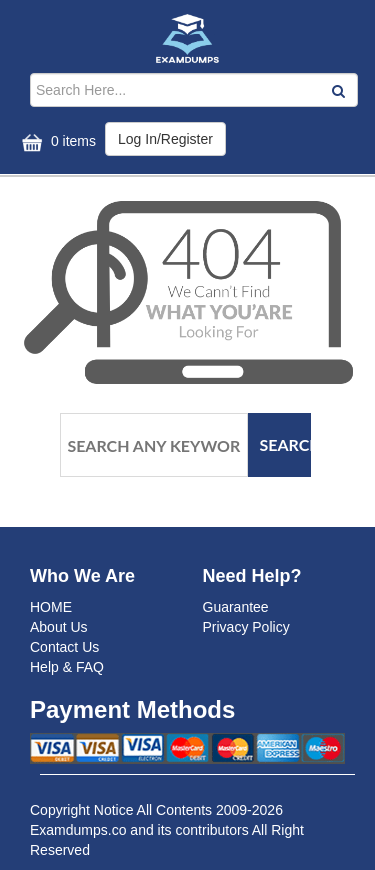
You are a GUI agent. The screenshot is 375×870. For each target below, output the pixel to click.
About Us (59, 627)
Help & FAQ (67, 667)
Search (286, 444)
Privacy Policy (246, 627)
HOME (51, 607)
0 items (56, 142)
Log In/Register (165, 139)
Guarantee (236, 607)
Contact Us (64, 647)
